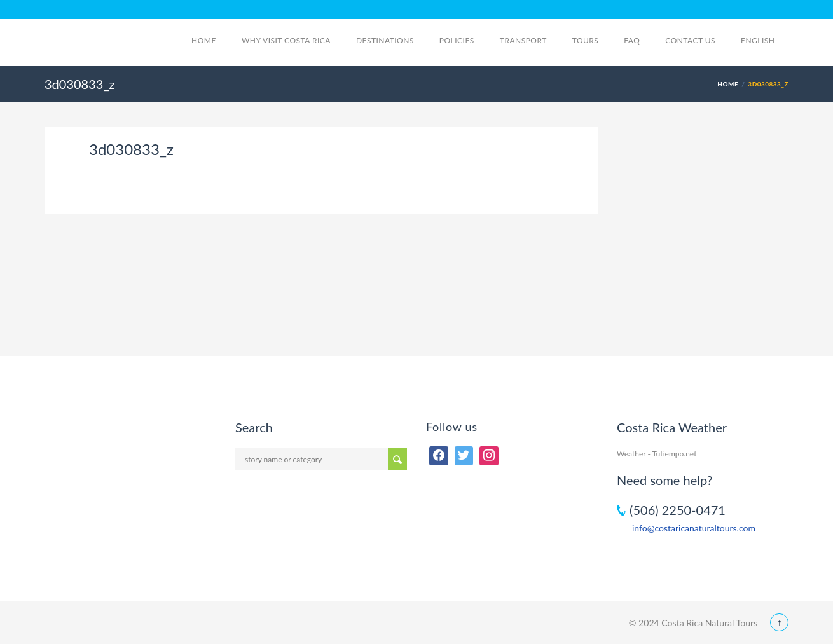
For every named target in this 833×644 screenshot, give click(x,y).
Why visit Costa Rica (286, 40)
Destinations (385, 40)
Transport (523, 40)
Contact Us (690, 40)
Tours (586, 40)
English (765, 40)
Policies (457, 40)
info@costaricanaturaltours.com (694, 528)
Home (204, 40)
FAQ (632, 40)
